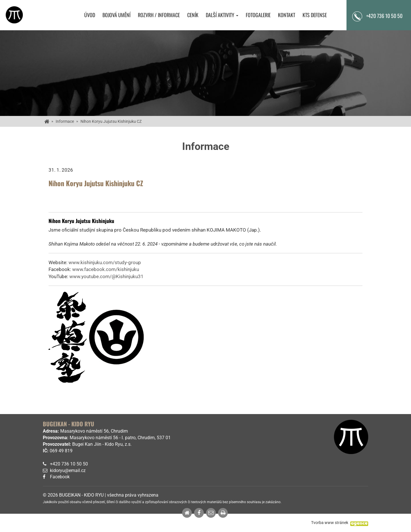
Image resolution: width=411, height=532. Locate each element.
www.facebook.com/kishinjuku (106, 269)
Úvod (90, 15)
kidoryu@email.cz (68, 470)
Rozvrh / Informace (159, 15)
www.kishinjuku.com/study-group (105, 262)
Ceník (193, 15)
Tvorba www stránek (330, 523)
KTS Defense (315, 15)
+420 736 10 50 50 (384, 16)
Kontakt (287, 15)
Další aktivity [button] (222, 15)
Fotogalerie (258, 15)
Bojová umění (116, 15)
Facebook (60, 477)
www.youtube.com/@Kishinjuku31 (106, 276)
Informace (65, 121)
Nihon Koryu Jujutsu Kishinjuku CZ (111, 121)
